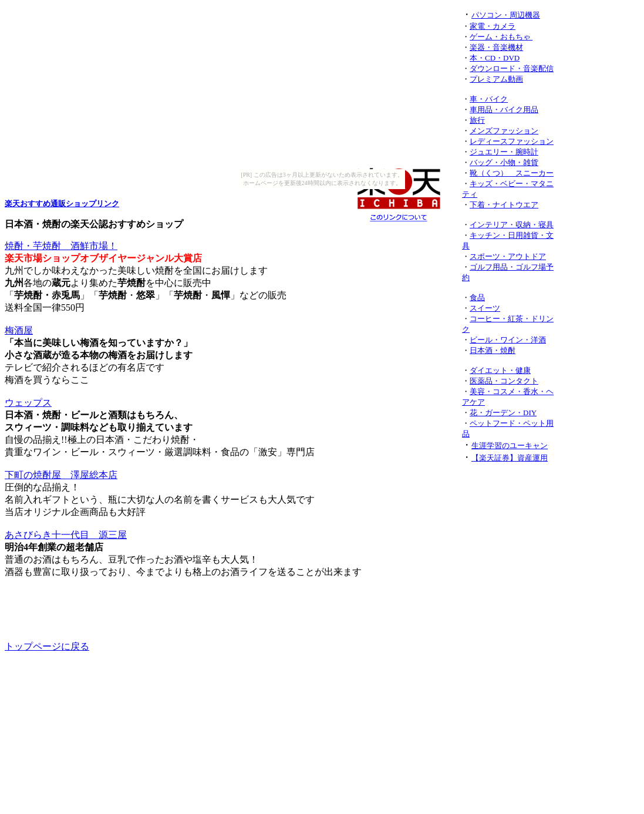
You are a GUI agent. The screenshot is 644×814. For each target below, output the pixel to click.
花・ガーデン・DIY (503, 413)
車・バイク (489, 99)
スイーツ (485, 308)
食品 (477, 297)
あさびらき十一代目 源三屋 (66, 535)
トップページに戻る (47, 646)
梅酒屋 (19, 330)
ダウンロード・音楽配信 (512, 68)
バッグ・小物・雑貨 (504, 162)
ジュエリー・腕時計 (504, 152)
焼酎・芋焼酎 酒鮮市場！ (61, 246)
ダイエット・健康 (500, 370)
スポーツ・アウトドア (508, 256)
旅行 (477, 120)
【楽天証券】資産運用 (510, 458)
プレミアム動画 (496, 79)
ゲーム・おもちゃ (501, 37)
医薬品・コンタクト (504, 381)
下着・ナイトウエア (504, 205)
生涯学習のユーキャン (510, 445)
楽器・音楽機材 (496, 47)
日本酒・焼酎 (493, 350)
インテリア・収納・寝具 (512, 225)
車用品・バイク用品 (504, 110)
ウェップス (28, 403)
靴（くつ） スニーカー (512, 173)
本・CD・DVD (495, 58)
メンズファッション (504, 131)
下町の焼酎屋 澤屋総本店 (61, 475)
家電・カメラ (493, 26)
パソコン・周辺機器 (506, 15)
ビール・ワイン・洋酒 (508, 340)
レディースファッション (512, 141)
